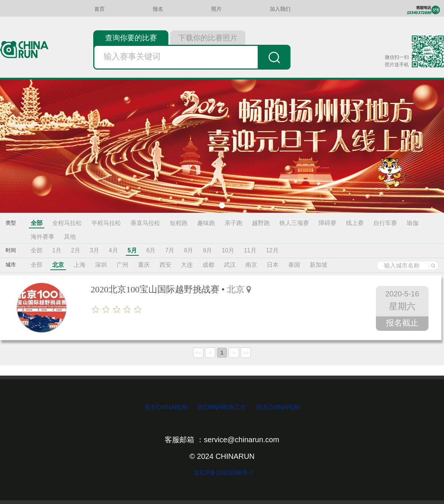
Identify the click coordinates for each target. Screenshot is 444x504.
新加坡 (319, 265)
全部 (37, 223)
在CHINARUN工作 (222, 407)
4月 (113, 250)
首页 (100, 9)
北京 (58, 265)
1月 (57, 250)
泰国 (294, 265)
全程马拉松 (67, 223)
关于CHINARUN (167, 407)
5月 (132, 250)
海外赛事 (43, 237)
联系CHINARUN (278, 407)
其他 (70, 237)
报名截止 (402, 323)
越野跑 (261, 223)
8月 (189, 250)
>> (246, 353)
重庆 (144, 265)
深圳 (101, 265)
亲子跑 (233, 223)
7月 (170, 250)
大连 (187, 265)
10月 (228, 250)
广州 (122, 265)
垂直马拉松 (145, 223)
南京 (251, 265)
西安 (165, 265)
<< (199, 353)
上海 (80, 265)
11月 (250, 250)
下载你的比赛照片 (208, 38)
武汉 (230, 265)
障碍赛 (327, 223)
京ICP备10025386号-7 (222, 473)
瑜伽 (413, 223)
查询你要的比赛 (131, 38)
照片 (216, 9)
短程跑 (179, 223)
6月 (151, 250)
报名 (158, 9)
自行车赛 (385, 223)
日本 (273, 265)
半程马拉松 (106, 223)
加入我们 (280, 9)
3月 (95, 250)
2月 (76, 250)
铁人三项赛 (294, 223)
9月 (207, 250)
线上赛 (355, 223)
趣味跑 (206, 223)
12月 (272, 250)
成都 (208, 265)
